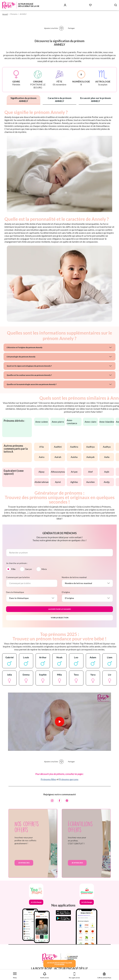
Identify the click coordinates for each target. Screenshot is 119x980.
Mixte (44, 569)
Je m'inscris (24, 863)
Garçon (28, 569)
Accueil (5, 14)
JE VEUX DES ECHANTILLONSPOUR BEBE (60, 964)
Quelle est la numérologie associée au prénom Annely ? (32, 384)
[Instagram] (52, 801)
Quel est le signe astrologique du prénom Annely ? (29, 366)
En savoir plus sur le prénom (96, 99)
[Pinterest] (67, 801)
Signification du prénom (23, 99)
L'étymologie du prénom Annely (21, 357)
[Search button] (116, 5)
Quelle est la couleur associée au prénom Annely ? (29, 375)
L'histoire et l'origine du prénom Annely (25, 347)
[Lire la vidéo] (60, 722)
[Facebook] (60, 801)
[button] (15, 975)
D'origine (66, 592)
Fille (13, 569)
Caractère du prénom (60, 99)
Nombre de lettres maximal (74, 577)
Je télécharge (36, 902)
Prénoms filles (48, 779)
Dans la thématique (15, 592)
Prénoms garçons (69, 779)
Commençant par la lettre (18, 577)
